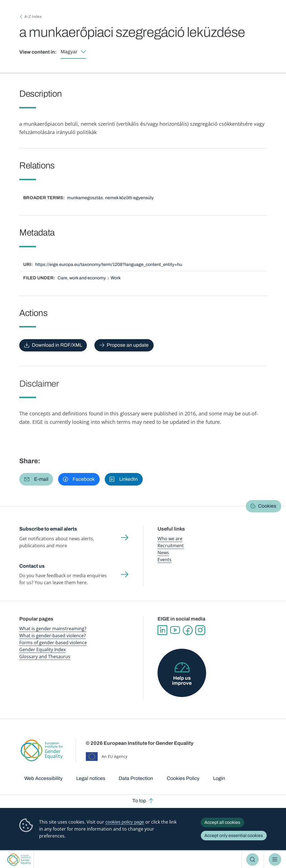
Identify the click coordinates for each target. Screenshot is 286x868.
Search (253, 859)
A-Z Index (33, 17)
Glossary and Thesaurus (45, 657)
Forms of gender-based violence (53, 643)
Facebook (188, 630)
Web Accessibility (43, 778)
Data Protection (136, 778)
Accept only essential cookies (234, 835)
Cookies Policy (183, 778)
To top (139, 801)
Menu (275, 859)
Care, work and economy (82, 278)
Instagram (200, 630)
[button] (36, 479)
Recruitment (171, 546)
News (163, 553)
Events (165, 560)
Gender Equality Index (42, 650)
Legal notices (91, 778)
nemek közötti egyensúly (129, 198)
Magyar (69, 52)
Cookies (267, 506)
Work (116, 278)
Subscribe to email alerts (48, 529)
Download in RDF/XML (57, 345)
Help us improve (182, 681)
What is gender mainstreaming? (53, 629)
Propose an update (128, 345)
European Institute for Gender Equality (19, 859)
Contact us (32, 566)
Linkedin (162, 630)
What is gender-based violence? (53, 636)
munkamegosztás (85, 198)
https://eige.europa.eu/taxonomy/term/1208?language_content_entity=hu (109, 264)
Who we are (170, 539)
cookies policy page (125, 822)
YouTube (175, 630)
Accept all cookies (222, 822)
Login (219, 778)
